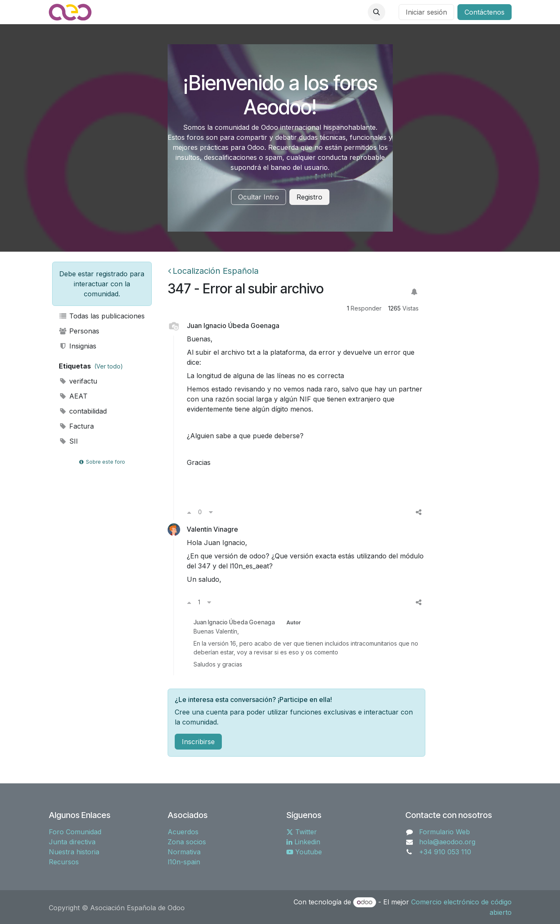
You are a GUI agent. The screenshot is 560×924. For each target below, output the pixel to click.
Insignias (78, 346)
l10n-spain (184, 862)
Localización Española (213, 271)
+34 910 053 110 (445, 852)
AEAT (73, 396)
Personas (79, 331)
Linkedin (303, 842)
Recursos (64, 862)
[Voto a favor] (189, 512)
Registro (309, 197)
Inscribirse (198, 742)
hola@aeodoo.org (447, 842)
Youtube (304, 852)
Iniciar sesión (426, 12)
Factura (77, 426)
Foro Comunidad (75, 832)
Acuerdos (183, 832)
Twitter (302, 832)
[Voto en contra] (211, 512)
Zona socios (187, 842)
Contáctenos (485, 12)
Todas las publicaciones (102, 316)
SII (69, 441)
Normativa (184, 852)
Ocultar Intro (259, 197)
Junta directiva (72, 842)
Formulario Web (444, 832)
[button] (377, 12)
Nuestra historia (74, 852)
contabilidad (83, 411)
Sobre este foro (102, 462)
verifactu (78, 381)
